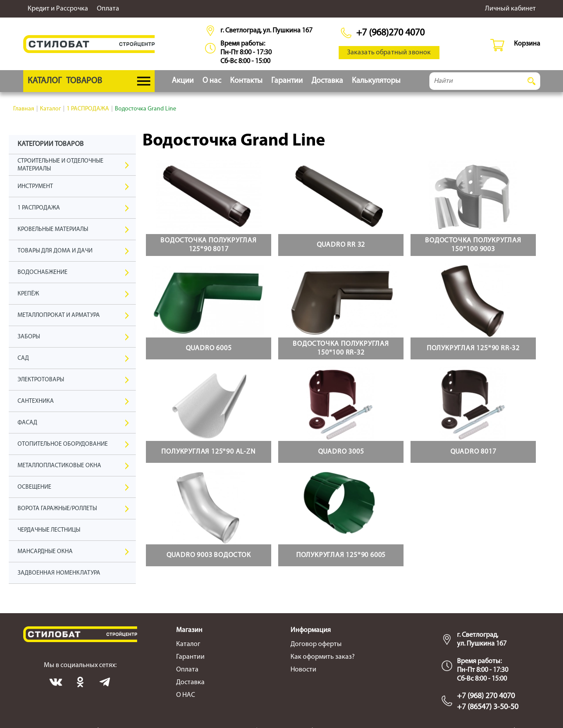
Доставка (327, 81)
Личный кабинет (510, 9)
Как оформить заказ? (323, 657)
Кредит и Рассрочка (58, 9)
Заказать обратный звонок (389, 53)
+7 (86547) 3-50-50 (488, 707)
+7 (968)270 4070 (390, 33)
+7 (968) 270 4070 (486, 696)
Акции (183, 81)
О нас (212, 81)
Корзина (527, 44)
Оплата (108, 9)
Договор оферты (316, 644)
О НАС (186, 695)
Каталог (188, 644)
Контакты (246, 81)
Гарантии (287, 81)
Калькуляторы (376, 81)
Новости (303, 670)
